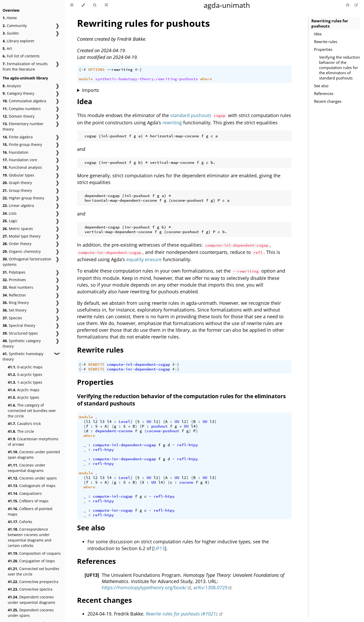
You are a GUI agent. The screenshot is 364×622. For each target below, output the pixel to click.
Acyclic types (23, 397)
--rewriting (120, 70)
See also (321, 86)
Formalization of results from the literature (25, 66)
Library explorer (19, 41)
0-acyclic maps (25, 367)
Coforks (20, 522)
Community (15, 26)
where (206, 79)
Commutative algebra (24, 101)
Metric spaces (18, 229)
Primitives (14, 280)
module (86, 79)
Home (10, 18)
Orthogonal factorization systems (27, 262)
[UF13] (92, 575)
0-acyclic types (25, 374)
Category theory (18, 93)
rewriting (172, 123)
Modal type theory (22, 236)
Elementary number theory (23, 126)
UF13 (159, 548)
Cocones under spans (32, 478)
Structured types (20, 333)
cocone (186, 482)
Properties (323, 49)
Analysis (12, 86)
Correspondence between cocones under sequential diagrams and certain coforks (30, 537)
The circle (21, 431)
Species (12, 318)
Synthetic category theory (22, 343)
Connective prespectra (33, 582)
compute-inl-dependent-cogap (138, 364)
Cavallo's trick (24, 424)
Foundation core (20, 160)
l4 (109, 422)
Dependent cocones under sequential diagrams (32, 600)
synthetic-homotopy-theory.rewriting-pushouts (147, 79)
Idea (318, 34)
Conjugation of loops (31, 561)
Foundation (16, 152)
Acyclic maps (24, 390)
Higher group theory (23, 198)
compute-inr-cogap (113, 510)
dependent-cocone (114, 431)
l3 (102, 422)
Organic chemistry (22, 251)
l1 (88, 422)
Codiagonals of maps (32, 486)
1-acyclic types (25, 382)
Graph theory (17, 183)
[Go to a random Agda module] (106, 5)
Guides (11, 33)
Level (124, 422)
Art (7, 48)
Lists (10, 213)
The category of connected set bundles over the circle (32, 411)
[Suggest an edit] (356, 5)
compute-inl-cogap (113, 496)
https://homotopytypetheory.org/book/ (144, 587)
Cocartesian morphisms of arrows (33, 442)
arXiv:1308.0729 (210, 587)
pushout (159, 426)
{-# (82, 70)
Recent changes (328, 101)
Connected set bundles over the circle (34, 571)
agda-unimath (227, 5)
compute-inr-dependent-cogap (138, 369)
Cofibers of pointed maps (30, 511)
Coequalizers (25, 493)
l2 (95, 422)
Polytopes (14, 272)
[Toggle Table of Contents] (72, 5)
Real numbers (18, 287)
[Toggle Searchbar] (95, 5)
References (324, 93)
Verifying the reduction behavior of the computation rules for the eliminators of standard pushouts (339, 67)
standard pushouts (191, 115)
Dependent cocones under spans (31, 613)
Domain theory (19, 116)
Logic (10, 221)
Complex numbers (22, 109)
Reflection (14, 295)
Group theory (17, 190)
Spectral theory (19, 325)
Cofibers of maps (28, 501)
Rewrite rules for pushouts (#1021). (182, 614)
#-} (138, 70)
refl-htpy (187, 445)
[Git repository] (348, 5)
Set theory (15, 310)
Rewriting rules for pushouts (330, 23)
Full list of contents (21, 56)
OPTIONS (96, 70)
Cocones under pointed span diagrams (34, 455)
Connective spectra (30, 589)
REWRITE (96, 364)
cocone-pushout (163, 431)
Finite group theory (22, 144)
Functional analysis (22, 167)
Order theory (17, 244)
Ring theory (16, 303)
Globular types (18, 175)
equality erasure (144, 259)
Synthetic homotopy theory (23, 356)
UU (149, 422)
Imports (91, 90)
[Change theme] (83, 5)
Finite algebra (18, 137)
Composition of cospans (34, 553)
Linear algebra (18, 205)
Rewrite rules (326, 42)
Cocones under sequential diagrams (27, 468)
